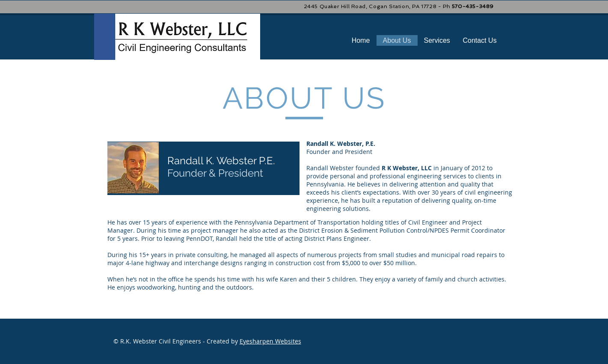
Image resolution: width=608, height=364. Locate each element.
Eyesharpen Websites (270, 341)
